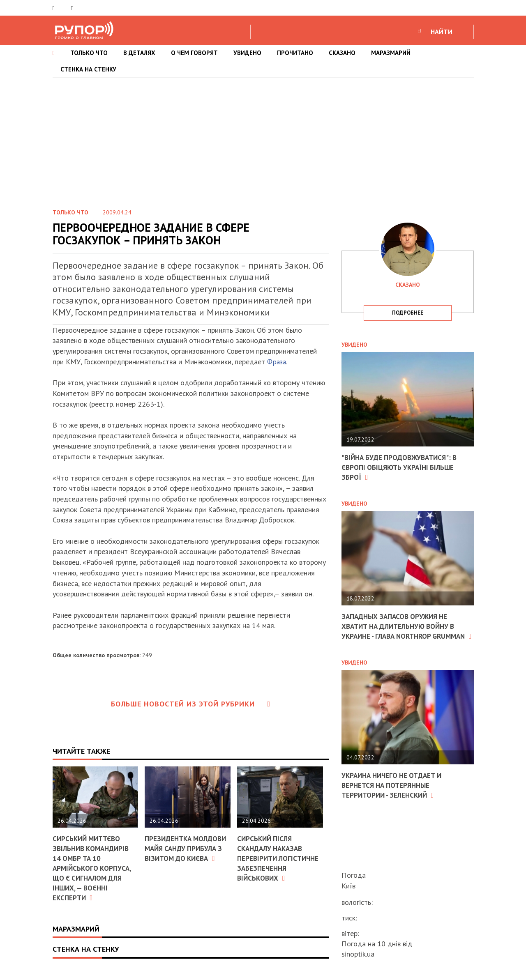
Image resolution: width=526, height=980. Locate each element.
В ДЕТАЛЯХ (139, 53)
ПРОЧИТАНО (295, 53)
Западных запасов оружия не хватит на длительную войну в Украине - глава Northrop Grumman (402, 630)
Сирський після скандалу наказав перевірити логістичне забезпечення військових (280, 858)
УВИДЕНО (247, 53)
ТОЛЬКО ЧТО (89, 53)
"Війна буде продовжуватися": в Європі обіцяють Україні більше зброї (403, 467)
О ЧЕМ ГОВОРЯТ (194, 53)
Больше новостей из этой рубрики (191, 704)
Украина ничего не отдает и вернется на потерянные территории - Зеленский (395, 793)
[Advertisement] (263, 140)
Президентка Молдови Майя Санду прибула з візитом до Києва (186, 853)
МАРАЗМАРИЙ (391, 53)
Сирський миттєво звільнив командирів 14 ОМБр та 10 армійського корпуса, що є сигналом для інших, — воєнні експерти (93, 867)
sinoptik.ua (358, 954)
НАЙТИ (442, 32)
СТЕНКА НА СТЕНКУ (88, 69)
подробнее (408, 313)
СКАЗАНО (342, 53)
